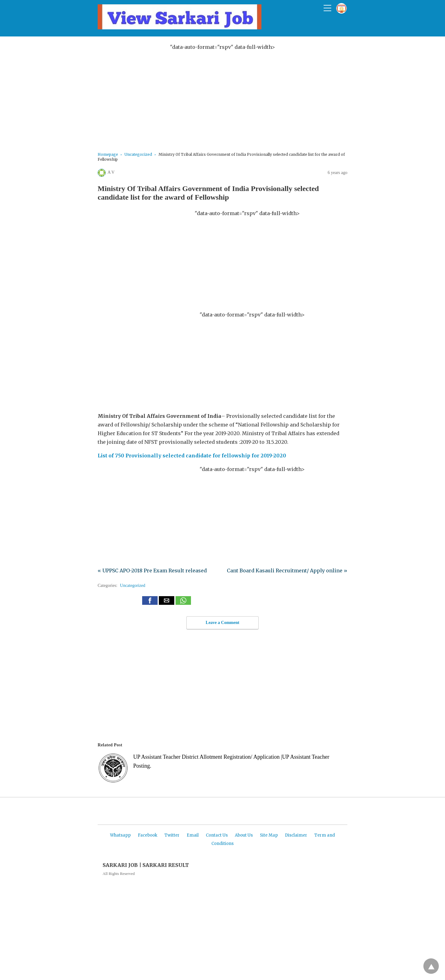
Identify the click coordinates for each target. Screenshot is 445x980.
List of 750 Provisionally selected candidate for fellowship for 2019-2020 (192, 456)
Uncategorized (138, 154)
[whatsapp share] (183, 603)
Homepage (108, 154)
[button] (150, 600)
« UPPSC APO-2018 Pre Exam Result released (152, 571)
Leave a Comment (223, 623)
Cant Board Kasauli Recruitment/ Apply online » (287, 571)
